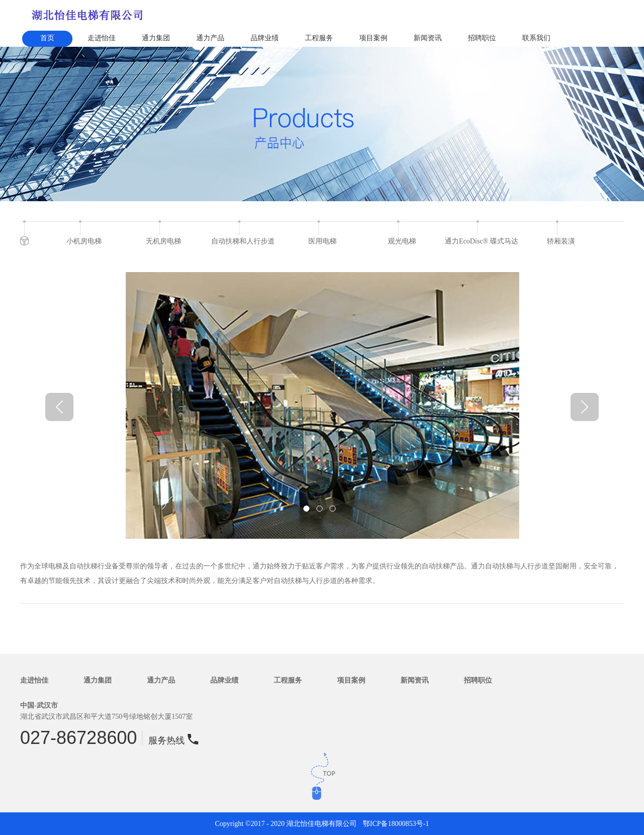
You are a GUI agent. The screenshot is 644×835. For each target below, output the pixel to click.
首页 (47, 38)
